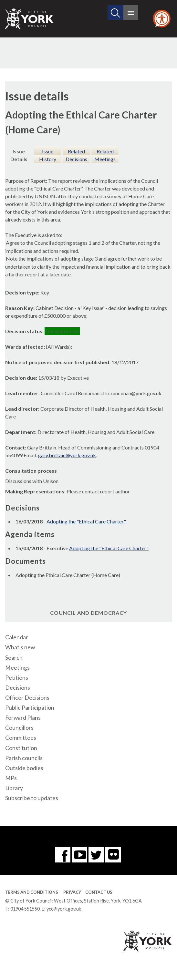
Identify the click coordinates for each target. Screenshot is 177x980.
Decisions (18, 688)
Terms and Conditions (32, 892)
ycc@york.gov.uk (64, 909)
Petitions (17, 678)
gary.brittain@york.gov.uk (67, 455)
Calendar (17, 637)
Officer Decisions (27, 698)
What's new (20, 647)
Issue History (48, 155)
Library (14, 788)
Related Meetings (105, 155)
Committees (21, 738)
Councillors (19, 728)
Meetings (17, 668)
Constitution (21, 748)
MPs (11, 778)
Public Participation (30, 708)
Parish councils (24, 758)
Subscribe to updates (32, 798)
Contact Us (99, 892)
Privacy (72, 892)
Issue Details (19, 155)
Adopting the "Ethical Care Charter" (86, 521)
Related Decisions (76, 155)
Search (14, 658)
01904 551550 (25, 909)
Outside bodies (24, 768)
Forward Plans (23, 718)
